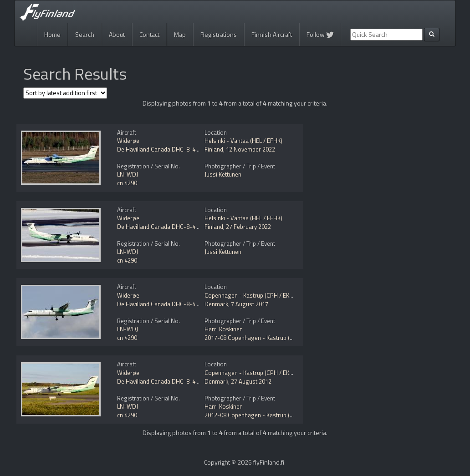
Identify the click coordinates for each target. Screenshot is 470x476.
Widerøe (128, 141)
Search (85, 34)
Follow (320, 34)
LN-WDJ (128, 174)
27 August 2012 (251, 381)
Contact (149, 34)
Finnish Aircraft (272, 34)
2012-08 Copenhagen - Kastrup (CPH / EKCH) (263, 415)
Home (52, 34)
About (117, 34)
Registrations (219, 34)
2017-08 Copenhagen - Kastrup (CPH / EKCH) (263, 338)
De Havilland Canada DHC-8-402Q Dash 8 (171, 149)
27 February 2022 (248, 227)
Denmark (216, 304)
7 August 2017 (250, 304)
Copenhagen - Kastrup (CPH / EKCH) (252, 295)
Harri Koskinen (224, 329)
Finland (214, 149)
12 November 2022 (250, 149)
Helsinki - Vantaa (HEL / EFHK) (243, 141)
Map (180, 34)
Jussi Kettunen (223, 174)
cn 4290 (127, 183)
